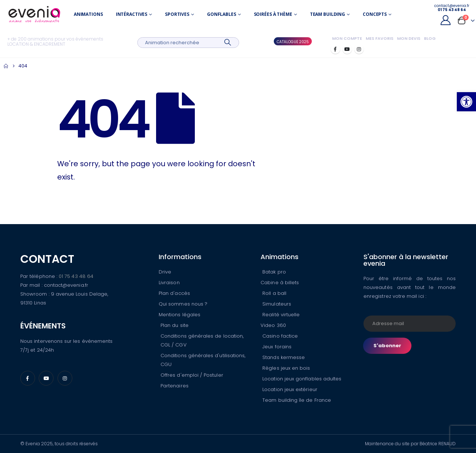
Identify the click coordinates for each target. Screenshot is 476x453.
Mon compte (347, 38)
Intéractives (132, 14)
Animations (88, 14)
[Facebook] (335, 49)
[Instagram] (359, 49)
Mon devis (409, 38)
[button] (466, 102)
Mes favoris (380, 38)
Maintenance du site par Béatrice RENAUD (410, 444)
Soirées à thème (273, 14)
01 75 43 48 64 (76, 276)
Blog (430, 38)
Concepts (375, 14)
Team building (327, 14)
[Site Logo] (34, 14)
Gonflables (222, 14)
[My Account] (446, 20)
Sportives (177, 14)
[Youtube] (347, 49)
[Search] (228, 43)
